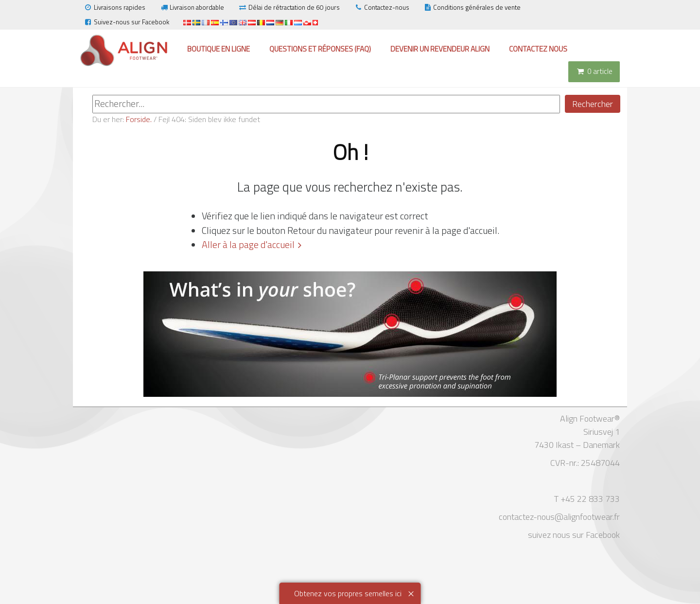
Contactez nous (538, 49)
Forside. (139, 119)
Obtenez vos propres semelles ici (348, 593)
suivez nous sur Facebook (574, 535)
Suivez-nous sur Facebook (126, 22)
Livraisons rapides (114, 7)
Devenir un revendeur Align (440, 49)
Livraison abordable (192, 7)
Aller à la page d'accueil (248, 245)
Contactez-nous (382, 7)
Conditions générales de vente (472, 7)
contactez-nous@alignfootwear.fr (559, 517)
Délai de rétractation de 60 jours (289, 7)
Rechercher (593, 104)
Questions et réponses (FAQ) (320, 49)
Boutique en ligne (219, 49)
